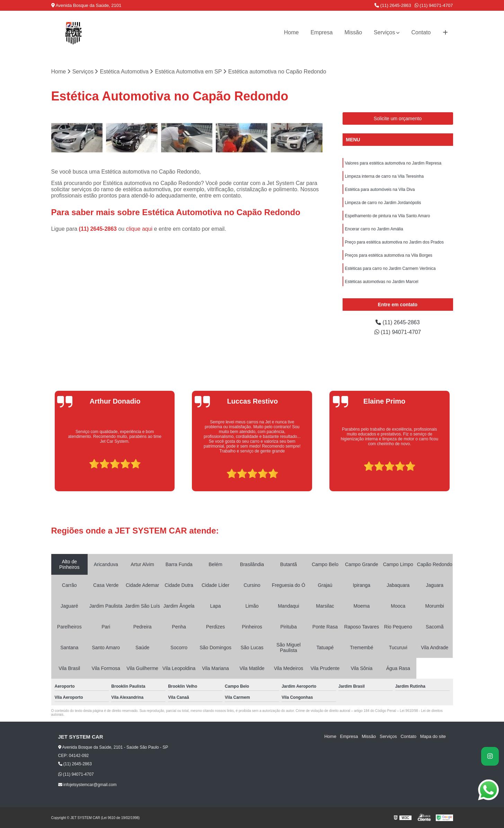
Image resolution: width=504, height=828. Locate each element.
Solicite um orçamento (398, 118)
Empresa (321, 32)
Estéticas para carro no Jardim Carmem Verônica (390, 268)
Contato (421, 32)
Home (291, 32)
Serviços (384, 32)
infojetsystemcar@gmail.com (87, 785)
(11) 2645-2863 (393, 5)
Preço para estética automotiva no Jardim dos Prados (394, 242)
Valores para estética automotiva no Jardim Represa (393, 163)
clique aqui (139, 229)
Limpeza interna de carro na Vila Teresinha (384, 176)
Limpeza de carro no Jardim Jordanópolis (383, 203)
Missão (353, 32)
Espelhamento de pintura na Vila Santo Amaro (388, 216)
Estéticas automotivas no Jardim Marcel (382, 282)
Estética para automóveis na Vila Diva (380, 190)
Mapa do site (433, 736)
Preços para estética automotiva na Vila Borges (389, 255)
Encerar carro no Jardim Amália (374, 229)
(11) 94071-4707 (434, 5)
